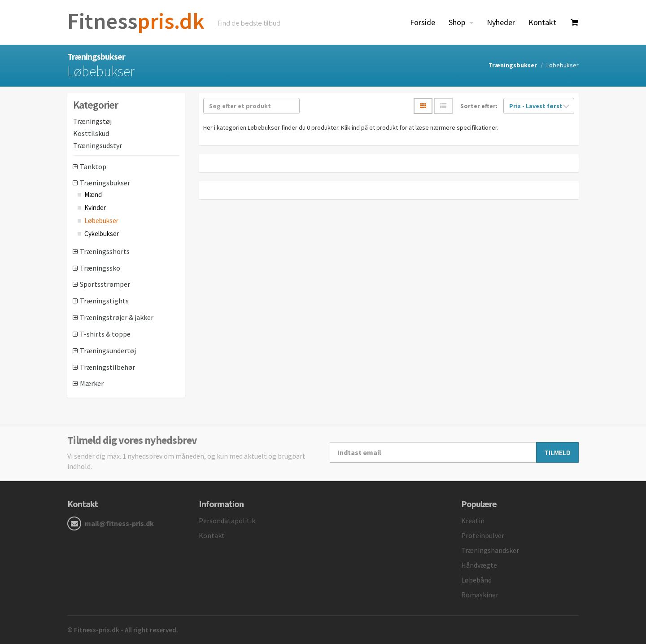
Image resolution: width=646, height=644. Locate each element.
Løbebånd (476, 580)
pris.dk (136, 21)
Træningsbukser (513, 65)
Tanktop (93, 166)
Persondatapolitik (227, 521)
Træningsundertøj (108, 350)
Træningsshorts (105, 251)
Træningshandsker (490, 550)
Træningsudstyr (98, 145)
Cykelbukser (102, 234)
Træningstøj (92, 121)
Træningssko (100, 268)
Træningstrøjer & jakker (117, 317)
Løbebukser (101, 221)
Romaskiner (480, 595)
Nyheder (501, 22)
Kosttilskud (91, 133)
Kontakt (542, 22)
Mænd (93, 195)
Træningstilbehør (107, 367)
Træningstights (104, 301)
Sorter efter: (479, 106)
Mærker (92, 383)
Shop (458, 22)
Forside (423, 22)
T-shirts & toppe (105, 334)
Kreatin (473, 521)
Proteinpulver (483, 535)
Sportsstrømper (105, 284)
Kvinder (95, 208)
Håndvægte (479, 565)
